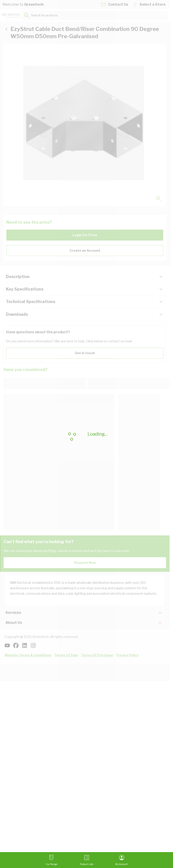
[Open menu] (51, 860)
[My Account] (122, 860)
